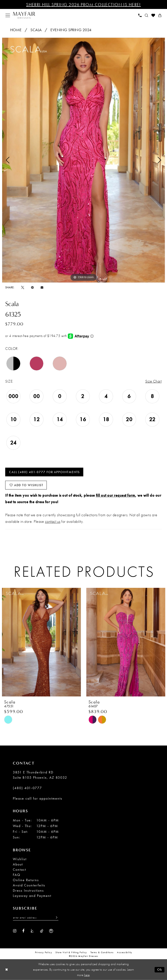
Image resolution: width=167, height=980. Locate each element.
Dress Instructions (28, 890)
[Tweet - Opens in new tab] (23, 287)
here (87, 975)
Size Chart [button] (153, 381)
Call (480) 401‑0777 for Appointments (44, 472)
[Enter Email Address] (36, 918)
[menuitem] (8, 15)
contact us (53, 521)
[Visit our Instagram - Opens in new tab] (15, 931)
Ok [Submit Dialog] (160, 970)
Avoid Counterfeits (29, 885)
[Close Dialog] (7, 970)
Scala (36, 30)
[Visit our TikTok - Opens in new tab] (42, 931)
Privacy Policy (43, 952)
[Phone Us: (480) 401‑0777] (140, 15)
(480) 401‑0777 (27, 788)
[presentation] (41, 642)
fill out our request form (116, 495)
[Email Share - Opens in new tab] (42, 287)
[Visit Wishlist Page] (153, 15)
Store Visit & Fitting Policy (71, 952)
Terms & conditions (102, 952)
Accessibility (124, 952)
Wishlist (20, 859)
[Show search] (147, 15)
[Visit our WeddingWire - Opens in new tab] (51, 931)
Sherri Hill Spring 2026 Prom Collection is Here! (83, 5)
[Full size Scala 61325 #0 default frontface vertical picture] (83, 160)
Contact (19, 870)
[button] (8, 15)
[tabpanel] (83, 160)
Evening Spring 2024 (71, 30)
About (18, 864)
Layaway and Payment (32, 896)
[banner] (24, 15)
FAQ (17, 875)
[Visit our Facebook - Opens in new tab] (23, 931)
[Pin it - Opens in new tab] (32, 287)
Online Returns (26, 880)
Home (16, 30)
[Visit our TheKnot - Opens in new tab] (32, 931)
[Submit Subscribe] (55, 918)
